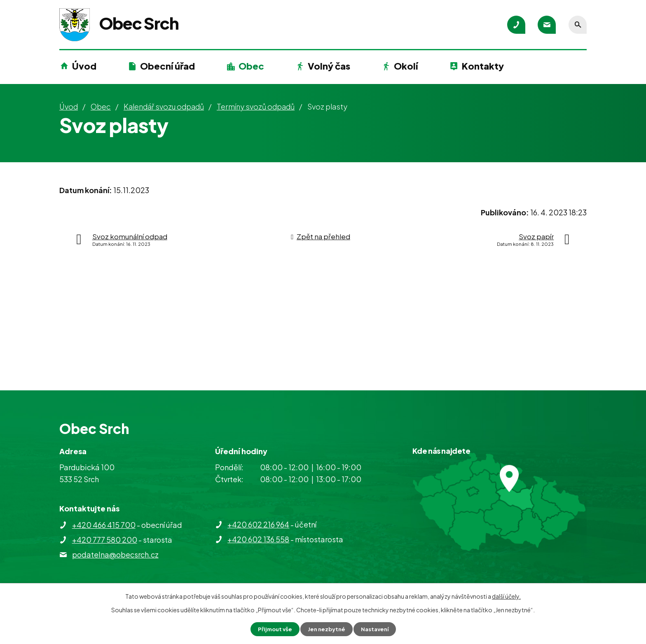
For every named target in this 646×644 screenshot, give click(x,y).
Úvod (84, 66)
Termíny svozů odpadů (256, 106)
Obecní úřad (167, 66)
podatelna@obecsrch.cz (115, 554)
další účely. (506, 596)
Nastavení (377, 629)
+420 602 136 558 (258, 539)
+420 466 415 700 (104, 525)
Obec (251, 66)
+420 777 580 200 (105, 540)
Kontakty (483, 66)
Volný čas (329, 66)
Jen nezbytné (326, 629)
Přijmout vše (273, 629)
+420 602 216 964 (258, 524)
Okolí (406, 66)
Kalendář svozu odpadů (164, 106)
